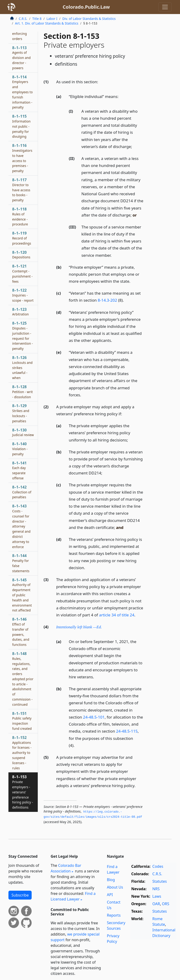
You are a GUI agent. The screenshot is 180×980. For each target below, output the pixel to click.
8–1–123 (21, 312)
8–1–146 (21, 632)
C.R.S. (23, 19)
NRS (156, 889)
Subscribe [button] (20, 895)
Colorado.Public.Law (86, 7)
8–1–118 (20, 216)
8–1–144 (21, 563)
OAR (156, 904)
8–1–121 (22, 273)
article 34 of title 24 (117, 615)
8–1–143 (21, 526)
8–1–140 (20, 449)
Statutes (160, 881)
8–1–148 (23, 679)
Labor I (52, 19)
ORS (166, 904)
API (110, 895)
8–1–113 (21, 58)
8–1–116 (22, 158)
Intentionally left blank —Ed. (79, 627)
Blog (111, 880)
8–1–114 (22, 92)
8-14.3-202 (107, 300)
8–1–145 (22, 595)
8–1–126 (22, 367)
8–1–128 (22, 392)
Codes (158, 866)
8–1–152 (22, 753)
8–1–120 (21, 255)
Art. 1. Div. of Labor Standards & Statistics (47, 23)
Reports (114, 915)
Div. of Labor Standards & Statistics (89, 19)
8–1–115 (21, 126)
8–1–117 (21, 190)
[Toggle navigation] (165, 7)
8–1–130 (23, 432)
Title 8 (37, 19)
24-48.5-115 (127, 731)
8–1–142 (22, 492)
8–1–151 (22, 721)
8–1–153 (23, 792)
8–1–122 (23, 295)
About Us (115, 887)
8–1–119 (22, 238)
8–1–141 (19, 470)
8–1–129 (21, 413)
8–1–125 (22, 336)
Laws (157, 896)
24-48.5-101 (94, 717)
